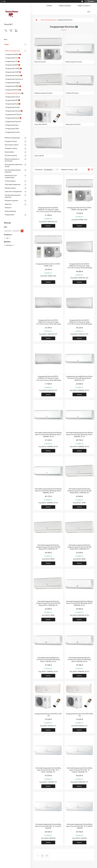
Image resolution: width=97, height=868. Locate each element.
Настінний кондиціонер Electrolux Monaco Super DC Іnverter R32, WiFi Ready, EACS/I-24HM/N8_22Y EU (79, 434)
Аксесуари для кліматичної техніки (14, 165)
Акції (6, 39)
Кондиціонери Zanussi (13, 97)
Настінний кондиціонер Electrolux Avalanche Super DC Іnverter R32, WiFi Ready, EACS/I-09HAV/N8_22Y (48, 547)
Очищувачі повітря (11, 148)
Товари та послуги (83, 6)
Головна (49, 6)
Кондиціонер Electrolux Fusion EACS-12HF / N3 (48, 715)
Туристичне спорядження (13, 192)
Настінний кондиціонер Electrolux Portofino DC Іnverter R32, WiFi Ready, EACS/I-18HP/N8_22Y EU (79, 660)
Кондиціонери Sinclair (13, 107)
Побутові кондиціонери (12, 51)
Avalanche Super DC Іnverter (43, 93)
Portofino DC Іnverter (72, 93)
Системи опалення (11, 155)
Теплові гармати (10, 181)
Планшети (8, 208)
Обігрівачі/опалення (11, 201)
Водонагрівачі (9, 152)
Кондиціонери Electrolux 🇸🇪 (14, 93)
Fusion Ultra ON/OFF (41, 124)
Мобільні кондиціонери (12, 138)
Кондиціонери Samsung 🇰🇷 (14, 79)
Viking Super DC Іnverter (73, 124)
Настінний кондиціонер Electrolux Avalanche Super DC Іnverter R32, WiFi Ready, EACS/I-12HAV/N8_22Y (79, 491)
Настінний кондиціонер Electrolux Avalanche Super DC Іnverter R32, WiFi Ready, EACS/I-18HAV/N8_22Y (48, 603)
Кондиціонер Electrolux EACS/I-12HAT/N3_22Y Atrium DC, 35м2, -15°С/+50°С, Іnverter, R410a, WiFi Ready (48, 322)
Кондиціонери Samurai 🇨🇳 (14, 111)
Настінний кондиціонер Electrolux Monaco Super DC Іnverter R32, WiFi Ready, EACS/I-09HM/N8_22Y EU (79, 603)
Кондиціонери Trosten (13, 132)
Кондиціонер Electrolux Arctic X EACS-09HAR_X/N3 (48, 265)
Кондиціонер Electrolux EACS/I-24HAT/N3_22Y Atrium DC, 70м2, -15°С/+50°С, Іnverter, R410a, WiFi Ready (79, 266)
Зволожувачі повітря (12, 145)
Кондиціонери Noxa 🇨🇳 (13, 104)
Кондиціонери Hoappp (13, 83)
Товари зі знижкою (65, 6)
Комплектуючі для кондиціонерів (11, 176)
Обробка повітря (10, 188)
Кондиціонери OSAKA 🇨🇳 (14, 68)
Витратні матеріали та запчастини (12, 160)
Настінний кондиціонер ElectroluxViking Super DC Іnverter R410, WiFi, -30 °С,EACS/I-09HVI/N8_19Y (79, 770)
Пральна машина (10, 211)
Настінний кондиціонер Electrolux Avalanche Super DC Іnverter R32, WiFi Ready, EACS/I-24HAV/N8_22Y (79, 547)
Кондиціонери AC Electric (14, 115)
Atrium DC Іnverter (40, 62)
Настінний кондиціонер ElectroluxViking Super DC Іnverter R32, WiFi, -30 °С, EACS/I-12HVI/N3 (79, 826)
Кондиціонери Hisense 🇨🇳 (14, 76)
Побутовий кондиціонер (13, 184)
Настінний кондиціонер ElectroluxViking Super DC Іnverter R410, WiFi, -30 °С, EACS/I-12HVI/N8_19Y (48, 770)
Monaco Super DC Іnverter (74, 62)
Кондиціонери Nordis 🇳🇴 (13, 90)
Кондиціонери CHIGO (12, 129)
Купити (48, 226)
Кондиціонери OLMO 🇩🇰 (13, 72)
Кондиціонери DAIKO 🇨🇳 (13, 86)
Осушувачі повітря (11, 141)
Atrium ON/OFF (39, 156)
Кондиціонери (9, 215)
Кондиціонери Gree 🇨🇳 (13, 58)
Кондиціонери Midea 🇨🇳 (13, 54)
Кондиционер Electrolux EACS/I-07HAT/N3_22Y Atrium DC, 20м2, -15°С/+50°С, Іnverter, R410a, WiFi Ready (48, 378)
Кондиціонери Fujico (12, 125)
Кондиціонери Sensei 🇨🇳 (13, 118)
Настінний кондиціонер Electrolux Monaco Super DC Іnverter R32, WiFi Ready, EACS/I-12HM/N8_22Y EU (48, 434)
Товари (6, 44)
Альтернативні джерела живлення (13, 171)
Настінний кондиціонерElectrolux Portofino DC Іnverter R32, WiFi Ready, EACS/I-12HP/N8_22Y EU (48, 660)
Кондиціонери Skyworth (13, 122)
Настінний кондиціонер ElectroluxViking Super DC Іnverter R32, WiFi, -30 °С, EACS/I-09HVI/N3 (48, 826)
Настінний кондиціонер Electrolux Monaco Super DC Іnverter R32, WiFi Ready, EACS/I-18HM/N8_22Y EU (48, 491)
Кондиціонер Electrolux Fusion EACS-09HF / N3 (79, 715)
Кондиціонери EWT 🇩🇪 (13, 100)
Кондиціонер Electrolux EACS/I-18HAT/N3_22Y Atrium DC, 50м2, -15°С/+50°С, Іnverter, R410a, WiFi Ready (79, 322)
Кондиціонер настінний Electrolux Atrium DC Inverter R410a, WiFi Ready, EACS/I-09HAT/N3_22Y (79, 378)
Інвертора (8, 204)
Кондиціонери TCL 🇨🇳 (12, 61)
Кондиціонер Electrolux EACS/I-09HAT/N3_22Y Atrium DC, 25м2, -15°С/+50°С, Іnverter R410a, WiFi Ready (48, 210)
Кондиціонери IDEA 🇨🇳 (13, 65)
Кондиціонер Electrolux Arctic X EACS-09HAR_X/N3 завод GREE (79, 209)
